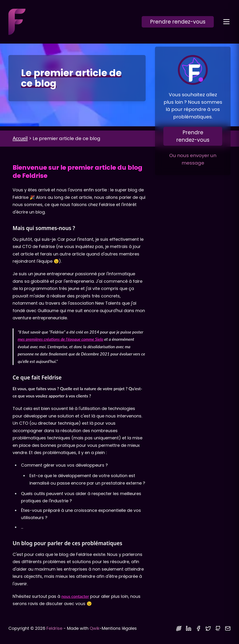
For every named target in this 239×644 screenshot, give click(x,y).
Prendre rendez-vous (178, 22)
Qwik (95, 628)
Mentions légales (119, 628)
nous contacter (75, 596)
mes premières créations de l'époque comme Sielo (61, 339)
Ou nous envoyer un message (193, 159)
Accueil (20, 138)
